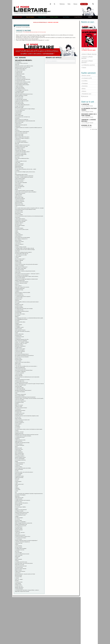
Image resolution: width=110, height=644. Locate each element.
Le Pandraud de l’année (20, 91)
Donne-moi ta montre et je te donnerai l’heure (24, 370)
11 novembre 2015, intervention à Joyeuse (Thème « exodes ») (27, 590)
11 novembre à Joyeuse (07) (20, 394)
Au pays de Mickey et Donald (21, 247)
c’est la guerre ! (18, 243)
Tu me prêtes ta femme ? (20, 456)
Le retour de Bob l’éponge (20, 389)
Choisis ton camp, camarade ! (21, 569)
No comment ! (18, 315)
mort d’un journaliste (19, 421)
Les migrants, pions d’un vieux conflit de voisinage (25, 250)
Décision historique (19, 530)
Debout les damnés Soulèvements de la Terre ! (24, 94)
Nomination (17, 227)
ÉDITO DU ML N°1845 (19, 122)
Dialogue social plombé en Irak (21, 524)
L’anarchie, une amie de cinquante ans (22, 542)
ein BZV (17, 486)
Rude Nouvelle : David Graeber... (21, 220)
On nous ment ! (18, 417)
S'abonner (75, 4)
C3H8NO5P (17, 488)
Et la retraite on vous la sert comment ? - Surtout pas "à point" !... (28, 274)
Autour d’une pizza (19, 555)
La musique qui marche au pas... (21, 514)
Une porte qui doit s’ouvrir (20, 81)
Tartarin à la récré (18, 329)
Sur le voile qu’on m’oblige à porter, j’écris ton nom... (25, 172)
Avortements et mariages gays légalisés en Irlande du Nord (26, 279)
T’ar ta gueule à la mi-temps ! (21, 538)
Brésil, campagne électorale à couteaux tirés (24, 523)
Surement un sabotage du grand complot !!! (23, 252)
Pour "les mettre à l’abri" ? (20, 259)
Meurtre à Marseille (19, 376)
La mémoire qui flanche (20, 445)
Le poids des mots (19, 73)
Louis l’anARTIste (19, 546)
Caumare (17, 561)
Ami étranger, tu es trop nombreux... (22, 275)
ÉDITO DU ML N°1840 (19, 156)
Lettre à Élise (18, 162)
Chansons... (17, 301)
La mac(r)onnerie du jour (20, 437)
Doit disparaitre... (18, 62)
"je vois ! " (17, 480)
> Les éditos (84, 81)
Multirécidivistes (18, 166)
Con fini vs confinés (19, 215)
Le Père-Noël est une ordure (20, 369)
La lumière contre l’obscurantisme (22, 282)
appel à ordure (18, 364)
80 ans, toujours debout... (20, 396)
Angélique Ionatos (19, 195)
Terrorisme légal (18, 313)
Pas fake (17, 471)
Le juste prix (18, 465)
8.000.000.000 (18, 126)
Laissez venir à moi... (19, 449)
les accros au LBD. (19, 353)
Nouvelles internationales (40, 22)
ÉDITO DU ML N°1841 (19, 149)
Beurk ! (17, 447)
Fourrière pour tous (19, 586)
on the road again (18, 553)
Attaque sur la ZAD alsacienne (21, 510)
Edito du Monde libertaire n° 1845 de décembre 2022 (25, 121)
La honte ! (17, 258)
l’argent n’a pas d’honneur (20, 571)
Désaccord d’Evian (19, 203)
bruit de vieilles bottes (19, 334)
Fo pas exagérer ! (18, 424)
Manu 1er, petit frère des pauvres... (22, 503)
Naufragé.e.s (18, 531)
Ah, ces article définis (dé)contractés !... (23, 105)
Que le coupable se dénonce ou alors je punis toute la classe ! (27, 302)
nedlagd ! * (17, 516)
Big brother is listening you (20, 346)
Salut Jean (17, 65)
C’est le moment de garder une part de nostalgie (24, 191)
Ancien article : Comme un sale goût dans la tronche (25, 271)
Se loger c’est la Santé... (20, 106)
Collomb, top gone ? (19, 444)
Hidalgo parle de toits (19, 433)
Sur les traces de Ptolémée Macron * (22, 354)
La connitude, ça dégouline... (21, 372)
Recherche (85, 96)
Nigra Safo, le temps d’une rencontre (22, 287)
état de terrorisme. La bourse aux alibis (23, 292)
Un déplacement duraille (20, 74)
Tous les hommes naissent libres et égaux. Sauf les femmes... (27, 276)
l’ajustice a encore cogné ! (20, 349)
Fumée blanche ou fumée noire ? (21, 267)
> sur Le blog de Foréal (87, 105)
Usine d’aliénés (18, 583)
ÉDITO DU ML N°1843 (19, 136)
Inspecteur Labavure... (19, 223)
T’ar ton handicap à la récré (20, 515)
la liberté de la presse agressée (21, 125)
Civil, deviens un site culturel (21, 153)
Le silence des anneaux (20, 87)
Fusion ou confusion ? (19, 244)
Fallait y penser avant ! (19, 484)
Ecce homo (17, 157)
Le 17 (16, 207)
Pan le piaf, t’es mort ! (19, 181)
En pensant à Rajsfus (19, 228)
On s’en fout (17, 519)
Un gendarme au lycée (19, 402)
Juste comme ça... (19, 196)
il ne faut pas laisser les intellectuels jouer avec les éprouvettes (27, 377)
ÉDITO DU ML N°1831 (19, 185)
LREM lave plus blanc (19, 477)
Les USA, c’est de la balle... (20, 70)
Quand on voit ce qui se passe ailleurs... (23, 362)
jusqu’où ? (17, 284)
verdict (16, 487)
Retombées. (17, 118)
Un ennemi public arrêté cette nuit (22, 254)
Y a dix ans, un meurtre (20, 373)
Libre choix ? (18, 534)
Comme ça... (18, 130)
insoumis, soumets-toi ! (20, 423)
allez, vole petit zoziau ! (20, 453)
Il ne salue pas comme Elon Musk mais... (23, 79)
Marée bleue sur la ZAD (20, 565)
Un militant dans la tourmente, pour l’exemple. (24, 309)
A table (16, 483)
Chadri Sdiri (17, 251)
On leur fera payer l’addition (20, 507)
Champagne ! (18, 326)
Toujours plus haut (19, 543)
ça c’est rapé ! (18, 506)
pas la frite (17, 551)
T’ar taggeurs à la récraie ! (20, 148)
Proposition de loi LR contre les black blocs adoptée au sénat (27, 416)
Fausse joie (17, 425)
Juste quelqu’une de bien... (20, 89)
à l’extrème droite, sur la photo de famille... (23, 436)
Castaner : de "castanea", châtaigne (22, 342)
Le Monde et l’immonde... (20, 201)
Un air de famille (18, 263)
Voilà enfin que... (18, 188)
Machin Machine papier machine (21, 174)
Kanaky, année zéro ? (19, 414)
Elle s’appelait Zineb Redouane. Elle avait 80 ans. (24, 355)
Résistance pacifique (19, 307)
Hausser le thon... (18, 358)
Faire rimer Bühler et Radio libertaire (22, 132)
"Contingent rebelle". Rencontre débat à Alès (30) (25, 248)
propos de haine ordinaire (20, 278)
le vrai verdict (18, 490)
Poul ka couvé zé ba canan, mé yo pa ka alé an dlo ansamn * (27, 264)
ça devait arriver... (19, 113)
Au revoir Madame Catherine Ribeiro (22, 85)
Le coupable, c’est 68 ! (19, 327)
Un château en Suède (19, 511)
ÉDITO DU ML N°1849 (19, 107)
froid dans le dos (18, 335)
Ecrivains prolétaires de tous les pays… (23, 145)
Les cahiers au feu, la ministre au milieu (23, 82)
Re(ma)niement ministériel (20, 535)
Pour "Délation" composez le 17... (22, 239)
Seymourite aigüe (18, 386)
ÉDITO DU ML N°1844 (19, 134)
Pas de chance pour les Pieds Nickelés (23, 237)
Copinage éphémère (19, 235)
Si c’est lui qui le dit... (19, 98)
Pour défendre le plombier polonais (22, 311)
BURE (16, 393)
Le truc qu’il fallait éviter (20, 187)
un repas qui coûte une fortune (21, 99)
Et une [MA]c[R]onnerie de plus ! (21, 319)
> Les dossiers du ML (87, 78)
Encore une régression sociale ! (21, 283)
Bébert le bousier (18, 570)
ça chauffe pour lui (19, 527)
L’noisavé (17, 578)
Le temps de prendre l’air (20, 463)
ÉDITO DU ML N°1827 (19, 204)
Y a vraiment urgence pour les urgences (23, 296)
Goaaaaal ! (17, 323)
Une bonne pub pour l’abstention (21, 83)
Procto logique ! (18, 114)
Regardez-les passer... (19, 345)
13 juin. (17, 231)
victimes (17, 545)
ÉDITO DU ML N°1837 (19, 165)
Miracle (17, 189)
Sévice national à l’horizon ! (20, 330)
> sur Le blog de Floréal (89, 116)
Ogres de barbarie (19, 559)
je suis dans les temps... (20, 103)
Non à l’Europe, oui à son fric (21, 526)
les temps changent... (19, 518)
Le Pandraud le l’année (20, 337)
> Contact (84, 68)
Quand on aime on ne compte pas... (22, 120)
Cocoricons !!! (18, 140)
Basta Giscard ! (18, 213)
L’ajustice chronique (19, 86)
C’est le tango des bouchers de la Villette (23, 468)
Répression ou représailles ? (21, 522)
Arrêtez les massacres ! (20, 200)
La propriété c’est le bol (20, 550)
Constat (17, 160)
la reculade (17, 303)
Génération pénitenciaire (20, 288)
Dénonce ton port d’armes (20, 77)
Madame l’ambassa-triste (20, 280)
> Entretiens (84, 86)
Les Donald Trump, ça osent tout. (21, 63)
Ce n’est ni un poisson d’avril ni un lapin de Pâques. (25, 109)
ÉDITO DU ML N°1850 (19, 102)
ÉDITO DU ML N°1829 (19, 197)
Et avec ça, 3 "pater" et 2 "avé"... (21, 343)
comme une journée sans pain (21, 566)
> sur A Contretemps (87, 126)
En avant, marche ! (19, 547)
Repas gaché (18, 557)
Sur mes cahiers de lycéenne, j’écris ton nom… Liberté (26, 169)
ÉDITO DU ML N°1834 (19, 168)
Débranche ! (17, 496)
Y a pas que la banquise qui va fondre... (23, 380)
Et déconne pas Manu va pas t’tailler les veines (24, 66)
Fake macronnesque (19, 469)
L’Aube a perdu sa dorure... (20, 219)
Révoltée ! (17, 581)
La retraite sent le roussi (20, 413)
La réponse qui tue (19, 306)
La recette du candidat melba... (21, 154)
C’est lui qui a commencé (20, 351)
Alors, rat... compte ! (19, 579)
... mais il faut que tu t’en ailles (21, 255)
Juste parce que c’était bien (20, 150)
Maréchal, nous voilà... (19, 305)
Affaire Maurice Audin (19, 498)
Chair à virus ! (18, 233)
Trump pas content (19, 528)
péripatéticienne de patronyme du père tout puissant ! (25, 397)
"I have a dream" (18, 361)
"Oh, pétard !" (18, 427)
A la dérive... (17, 170)
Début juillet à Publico (19, 93)
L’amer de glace (18, 256)
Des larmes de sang (19, 212)
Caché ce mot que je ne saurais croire (22, 420)
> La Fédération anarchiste (88, 65)
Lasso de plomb (18, 451)
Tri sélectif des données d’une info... (22, 339)
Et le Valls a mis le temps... (20, 314)
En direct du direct (19, 359)
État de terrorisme (19, 575)
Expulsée (17, 404)
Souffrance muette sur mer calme (21, 146)
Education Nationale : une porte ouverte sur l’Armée (25, 574)
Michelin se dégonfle (19, 260)
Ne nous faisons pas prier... (20, 193)
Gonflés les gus (18, 262)
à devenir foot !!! (18, 124)
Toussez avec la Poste (19, 242)
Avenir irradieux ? (19, 286)
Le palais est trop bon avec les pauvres (23, 500)
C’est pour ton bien (19, 298)
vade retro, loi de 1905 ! (20, 400)
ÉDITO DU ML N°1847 (19, 116)
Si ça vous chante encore (20, 110)
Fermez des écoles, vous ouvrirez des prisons (24, 563)
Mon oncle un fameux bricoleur (21, 408)
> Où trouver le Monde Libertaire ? (87, 62)
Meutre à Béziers (18, 240)
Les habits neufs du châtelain (21, 549)
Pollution (17, 232)
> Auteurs (84, 91)
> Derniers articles (86, 76)
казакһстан (17, 439)
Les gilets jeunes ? (19, 347)
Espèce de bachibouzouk (20, 368)
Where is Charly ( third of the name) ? (22, 137)
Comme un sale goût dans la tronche (22, 554)
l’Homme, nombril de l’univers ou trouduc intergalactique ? (26, 540)
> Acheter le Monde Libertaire (89, 54)
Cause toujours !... (19, 236)
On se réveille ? (18, 184)
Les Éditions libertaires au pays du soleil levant (24, 176)
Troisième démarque (19, 589)
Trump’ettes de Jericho (20, 270)
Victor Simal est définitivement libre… (22, 158)
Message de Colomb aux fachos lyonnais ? (23, 390)
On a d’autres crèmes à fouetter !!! (22, 142)
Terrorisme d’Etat (18, 577)
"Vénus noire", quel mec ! (20, 532)
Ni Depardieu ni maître (19, 476)
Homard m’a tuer (18, 299)
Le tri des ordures (19, 539)
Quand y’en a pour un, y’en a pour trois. (23, 67)
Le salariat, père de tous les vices (22, 382)
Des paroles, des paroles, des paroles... (23, 331)
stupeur (17, 333)
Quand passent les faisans (20, 410)
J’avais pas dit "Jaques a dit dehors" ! (22, 138)
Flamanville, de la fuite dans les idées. (22, 443)
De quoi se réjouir (19, 520)
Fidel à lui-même (18, 418)
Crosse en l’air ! (18, 338)
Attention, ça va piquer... (20, 266)
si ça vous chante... (19, 111)
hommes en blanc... (19, 467)
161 (16, 173)
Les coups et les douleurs (20, 392)
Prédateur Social (18, 585)
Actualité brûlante (19, 325)
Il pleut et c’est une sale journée (21, 133)
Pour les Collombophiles (20, 459)
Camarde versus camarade (20, 221)
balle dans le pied (18, 448)
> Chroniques (85, 83)
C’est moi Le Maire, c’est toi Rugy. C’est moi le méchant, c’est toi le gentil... (29, 398)
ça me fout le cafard (19, 211)
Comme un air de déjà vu (20, 350)
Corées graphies (18, 481)
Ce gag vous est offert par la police (22, 101)
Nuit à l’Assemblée (19, 473)
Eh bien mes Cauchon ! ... (20, 180)
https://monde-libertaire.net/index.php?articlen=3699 (34, 32)
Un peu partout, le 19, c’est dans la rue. (23, 117)
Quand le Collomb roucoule (20, 457)
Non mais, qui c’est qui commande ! (22, 357)
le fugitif (17, 558)
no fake (17, 491)
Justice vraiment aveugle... (20, 179)
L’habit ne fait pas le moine (20, 440)
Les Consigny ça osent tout (20, 460)
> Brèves (83, 89)
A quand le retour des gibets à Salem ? (23, 152)
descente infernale (19, 504)
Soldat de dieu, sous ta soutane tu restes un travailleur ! (26, 192)
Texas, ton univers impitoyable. (21, 183)
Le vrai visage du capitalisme (21, 141)
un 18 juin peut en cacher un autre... (22, 229)
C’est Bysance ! (18, 409)
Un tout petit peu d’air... (20, 295)
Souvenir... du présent (19, 164)
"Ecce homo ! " (18, 573)
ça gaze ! (17, 508)
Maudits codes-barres (19, 587)
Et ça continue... (18, 365)
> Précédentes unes (86, 94)
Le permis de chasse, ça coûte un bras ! (23, 536)
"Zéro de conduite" (19, 374)
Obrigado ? (17, 246)
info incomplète (18, 475)
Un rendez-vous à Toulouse (20, 78)
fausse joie (17, 479)
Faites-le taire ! (18, 272)
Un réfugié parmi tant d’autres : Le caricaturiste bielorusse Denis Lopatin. (29, 318)
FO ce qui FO (18, 428)
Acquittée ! (17, 291)
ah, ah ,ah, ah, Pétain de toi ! (21, 401)
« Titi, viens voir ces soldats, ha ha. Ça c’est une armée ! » (26, 366)
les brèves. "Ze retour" (19, 432)
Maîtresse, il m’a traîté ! (20, 455)
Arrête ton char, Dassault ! (20, 205)
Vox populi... (17, 321)
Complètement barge (19, 290)
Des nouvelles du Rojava (20, 225)
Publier (69, 4)
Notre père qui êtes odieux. (20, 322)
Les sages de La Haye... (20, 388)
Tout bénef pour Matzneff (20, 199)
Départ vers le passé (19, 405)
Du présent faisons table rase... (21, 69)
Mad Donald (17, 378)
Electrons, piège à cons (20, 381)
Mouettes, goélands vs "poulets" (21, 95)
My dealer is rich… (19, 224)
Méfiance (17, 317)
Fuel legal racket (18, 412)
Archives (90, 17)
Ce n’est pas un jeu (19, 71)
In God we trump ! (19, 75)
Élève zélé (17, 144)
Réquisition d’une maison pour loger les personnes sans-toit (27, 435)
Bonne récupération (19, 452)
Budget (17, 461)
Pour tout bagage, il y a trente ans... (22, 90)
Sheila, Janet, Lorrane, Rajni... (21, 268)
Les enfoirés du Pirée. (19, 310)
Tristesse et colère (19, 406)
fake (16, 492)
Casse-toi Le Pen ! (19, 502)
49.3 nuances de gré (19, 567)
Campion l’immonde (19, 464)
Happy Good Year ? (19, 441)
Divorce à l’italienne (19, 294)
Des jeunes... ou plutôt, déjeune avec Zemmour (24, 177)
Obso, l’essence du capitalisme (21, 341)
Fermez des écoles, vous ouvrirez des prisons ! (24, 472)
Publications (62, 4)
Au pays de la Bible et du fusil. (21, 161)
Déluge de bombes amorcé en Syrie (22, 512)
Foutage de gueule (19, 499)
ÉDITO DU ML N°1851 (19, 97)
